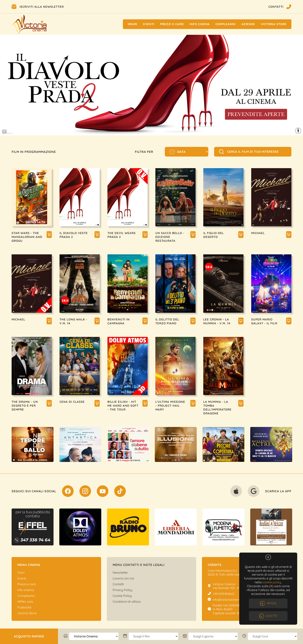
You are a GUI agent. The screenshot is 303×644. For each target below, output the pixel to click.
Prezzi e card (27, 584)
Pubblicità (24, 607)
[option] (151, 85)
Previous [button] (10, 85)
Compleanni (226, 24)
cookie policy (272, 582)
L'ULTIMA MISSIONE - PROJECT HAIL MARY (170, 406)
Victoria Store (274, 24)
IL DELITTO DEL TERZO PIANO (167, 321)
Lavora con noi (123, 578)
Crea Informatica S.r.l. (223, 571)
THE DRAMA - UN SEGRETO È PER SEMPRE (25, 406)
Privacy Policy (123, 590)
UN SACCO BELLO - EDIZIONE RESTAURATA (170, 237)
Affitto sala (25, 601)
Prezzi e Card (172, 24)
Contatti (118, 584)
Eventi (149, 24)
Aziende (248, 24)
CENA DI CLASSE (72, 402)
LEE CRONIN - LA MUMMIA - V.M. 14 (217, 321)
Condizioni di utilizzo (127, 601)
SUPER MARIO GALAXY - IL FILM (264, 321)
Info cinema (200, 24)
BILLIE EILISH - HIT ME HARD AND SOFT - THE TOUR (123, 406)
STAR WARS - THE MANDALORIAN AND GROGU (27, 237)
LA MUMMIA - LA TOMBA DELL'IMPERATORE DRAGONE (217, 408)
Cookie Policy (122, 596)
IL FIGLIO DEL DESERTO (214, 235)
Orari (133, 24)
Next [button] (293, 85)
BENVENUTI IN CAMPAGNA (119, 321)
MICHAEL (258, 233)
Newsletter (120, 572)
